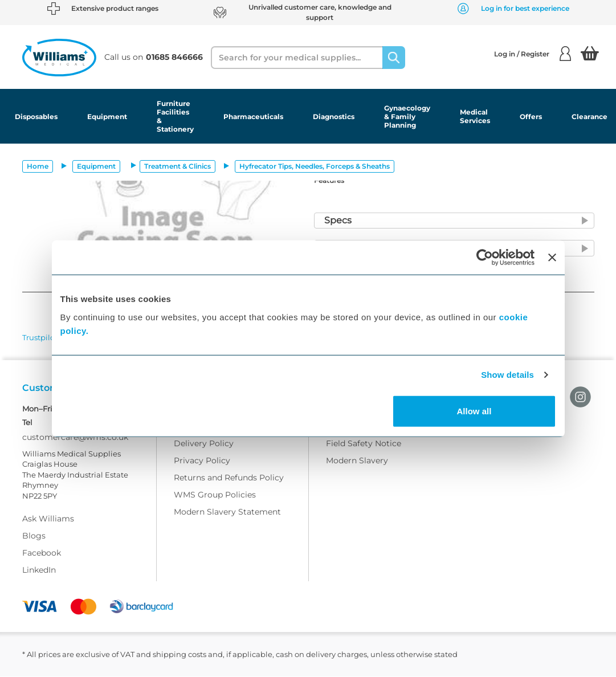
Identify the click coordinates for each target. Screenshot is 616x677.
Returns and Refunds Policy (229, 478)
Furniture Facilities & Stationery (175, 116)
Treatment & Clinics (178, 166)
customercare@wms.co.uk (75, 438)
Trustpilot (40, 337)
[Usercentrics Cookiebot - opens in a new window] (485, 258)
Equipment (107, 117)
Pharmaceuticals (253, 117)
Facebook (42, 553)
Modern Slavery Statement (227, 512)
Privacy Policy (202, 461)
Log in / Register (533, 54)
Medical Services (475, 116)
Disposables (36, 117)
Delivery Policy (204, 444)
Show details (507, 375)
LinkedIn (39, 570)
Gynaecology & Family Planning (407, 117)
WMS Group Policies (215, 495)
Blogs (34, 536)
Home (38, 166)
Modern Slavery (357, 461)
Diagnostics (334, 117)
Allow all (474, 411)
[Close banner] (552, 258)
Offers (531, 117)
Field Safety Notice (364, 444)
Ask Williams (48, 519)
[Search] (394, 58)
